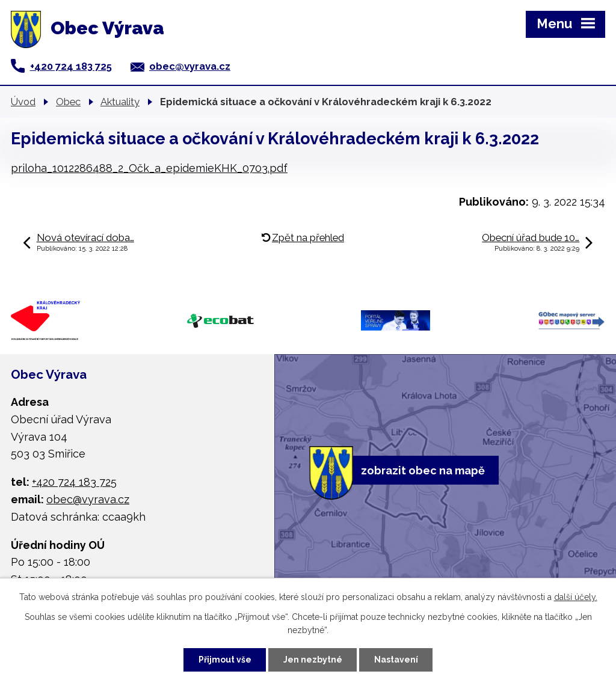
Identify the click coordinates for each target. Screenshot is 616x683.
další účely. (576, 597)
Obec (68, 102)
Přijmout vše (225, 660)
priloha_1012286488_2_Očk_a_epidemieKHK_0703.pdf (149, 168)
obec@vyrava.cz (190, 66)
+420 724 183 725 (71, 66)
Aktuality (120, 102)
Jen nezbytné (313, 660)
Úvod (23, 102)
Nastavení (396, 660)
